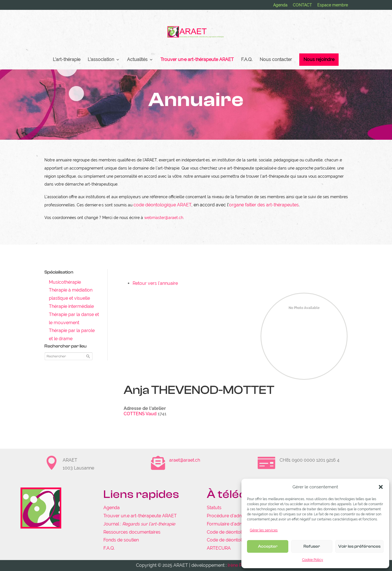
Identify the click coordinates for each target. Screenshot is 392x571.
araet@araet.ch (185, 460)
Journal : (139, 524)
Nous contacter (276, 60)
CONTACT (302, 5)
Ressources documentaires (132, 532)
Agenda (280, 5)
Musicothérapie (65, 282)
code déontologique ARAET (162, 205)
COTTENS (134, 414)
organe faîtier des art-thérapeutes (264, 205)
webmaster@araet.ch (164, 218)
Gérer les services (264, 530)
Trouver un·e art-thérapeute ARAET (197, 60)
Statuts (214, 508)
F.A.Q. (247, 60)
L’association (101, 60)
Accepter (268, 546)
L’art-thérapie (67, 60)
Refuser (312, 546)
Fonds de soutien (121, 540)
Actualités (137, 60)
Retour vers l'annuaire (155, 283)
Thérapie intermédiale (71, 306)
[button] (381, 487)
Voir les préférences (359, 546)
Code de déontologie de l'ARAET (241, 532)
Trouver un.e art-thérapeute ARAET (140, 516)
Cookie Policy (313, 560)
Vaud (151, 414)
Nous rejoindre (319, 59)
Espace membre (333, 5)
